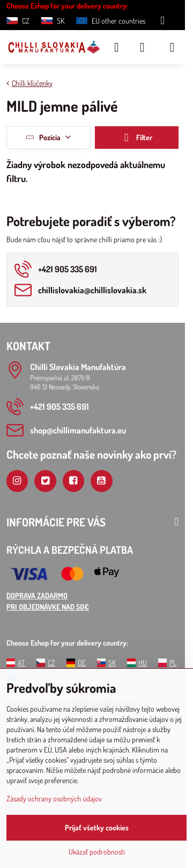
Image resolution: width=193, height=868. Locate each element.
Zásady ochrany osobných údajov (54, 798)
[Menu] (172, 47)
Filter (136, 138)
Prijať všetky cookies (97, 827)
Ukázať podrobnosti (97, 852)
